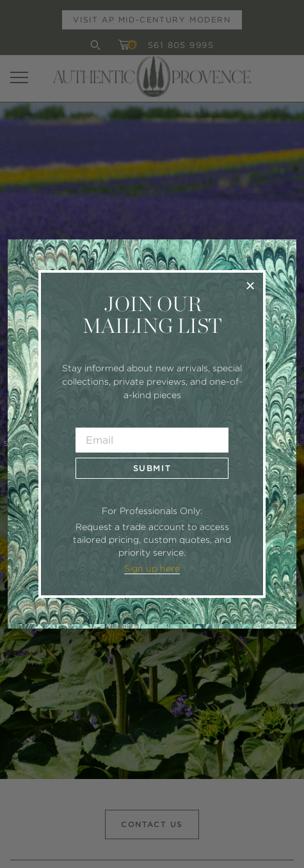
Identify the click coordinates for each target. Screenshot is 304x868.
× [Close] (251, 285)
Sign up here (152, 568)
